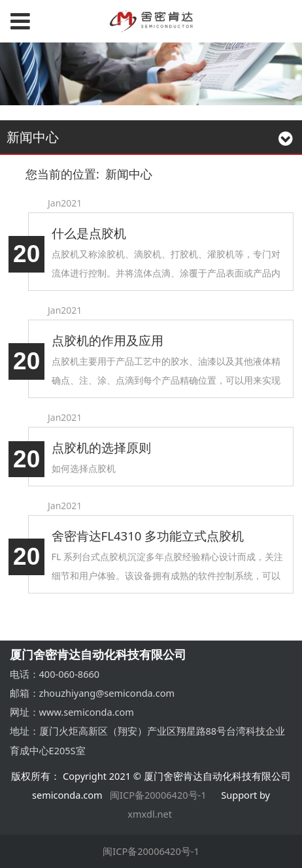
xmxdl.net (151, 814)
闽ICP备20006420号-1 (158, 795)
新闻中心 (129, 174)
